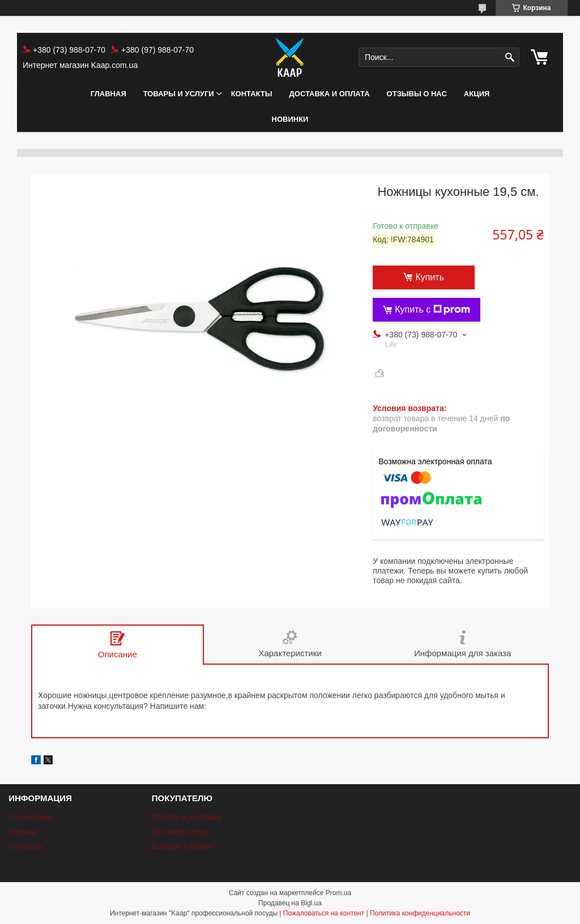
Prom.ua (338, 893)
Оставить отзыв (181, 832)
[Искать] (509, 57)
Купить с (432, 310)
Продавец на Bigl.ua (290, 903)
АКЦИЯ (477, 94)
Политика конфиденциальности (420, 913)
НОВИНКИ (290, 119)
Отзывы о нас (417, 94)
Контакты (252, 94)
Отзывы (23, 832)
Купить (430, 277)
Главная (108, 94)
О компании (30, 817)
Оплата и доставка (186, 817)
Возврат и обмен (183, 846)
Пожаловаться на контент (324, 913)
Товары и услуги (179, 94)
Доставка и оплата (330, 94)
